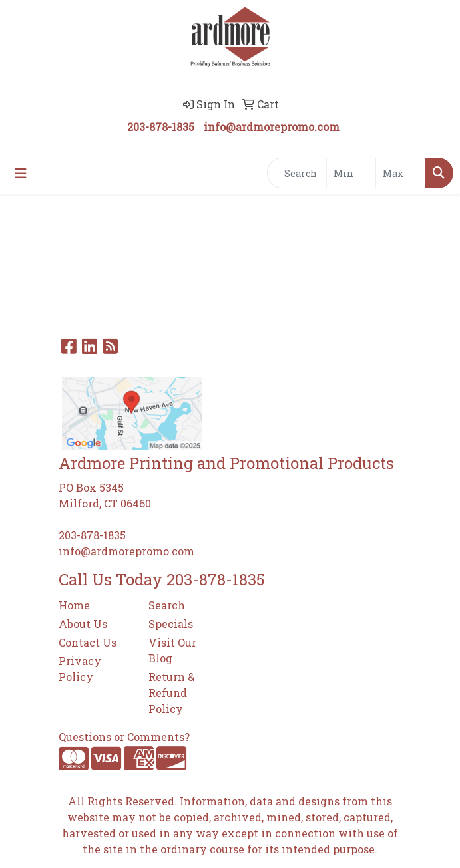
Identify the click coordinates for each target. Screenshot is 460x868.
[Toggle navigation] (21, 173)
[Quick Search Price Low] (351, 173)
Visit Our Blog (172, 650)
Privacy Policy (80, 669)
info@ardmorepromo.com (272, 127)
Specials (171, 624)
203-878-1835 (161, 127)
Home (74, 605)
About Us (83, 624)
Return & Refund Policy (172, 693)
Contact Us (88, 642)
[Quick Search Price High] (400, 173)
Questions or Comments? (124, 737)
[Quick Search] (297, 173)
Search (167, 605)
